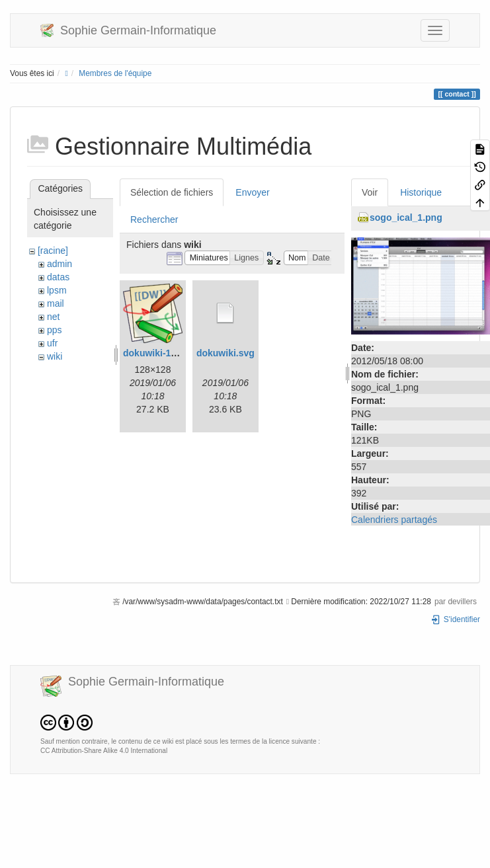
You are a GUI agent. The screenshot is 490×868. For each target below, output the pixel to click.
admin (60, 264)
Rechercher (154, 219)
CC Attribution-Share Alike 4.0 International (104, 751)
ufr (52, 343)
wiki (55, 356)
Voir (370, 192)
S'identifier (455, 619)
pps (55, 330)
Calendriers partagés (394, 520)
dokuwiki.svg (225, 353)
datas (58, 277)
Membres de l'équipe (115, 73)
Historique (421, 192)
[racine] (53, 251)
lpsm (57, 290)
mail (56, 303)
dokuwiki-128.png (162, 353)
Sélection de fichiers (172, 192)
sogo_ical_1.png (406, 217)
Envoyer (252, 192)
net (53, 317)
